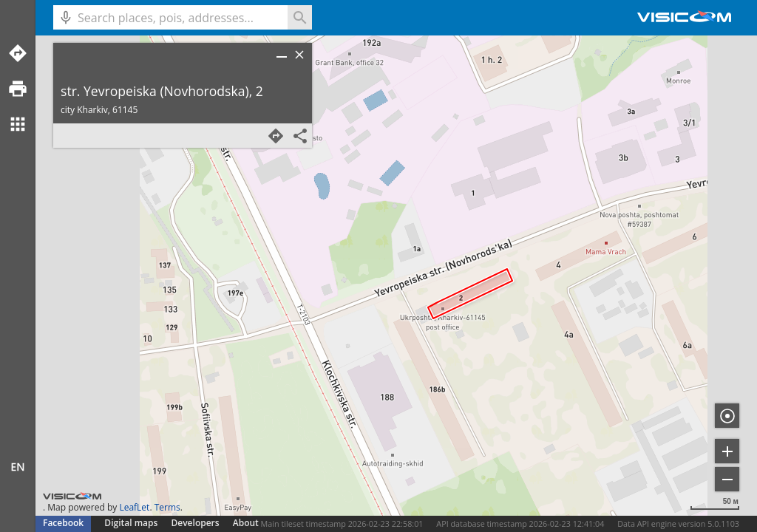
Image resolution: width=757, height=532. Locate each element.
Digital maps (132, 523)
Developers (196, 523)
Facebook (63, 523)
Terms (167, 507)
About (246, 523)
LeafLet (134, 507)
